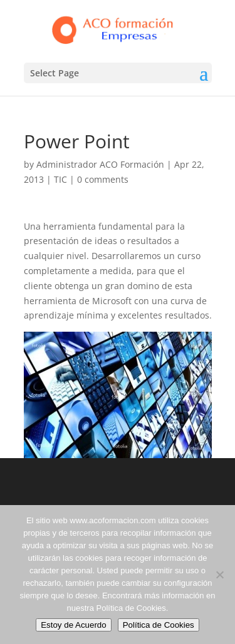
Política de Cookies (159, 625)
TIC (60, 179)
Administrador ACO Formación (100, 164)
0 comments (103, 179)
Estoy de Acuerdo (73, 625)
